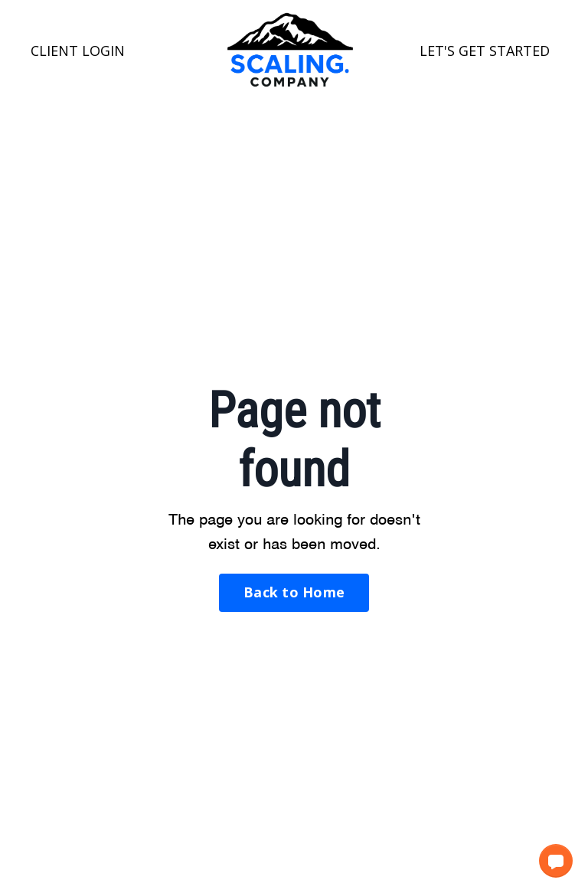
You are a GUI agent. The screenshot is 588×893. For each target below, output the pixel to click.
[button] (556, 861)
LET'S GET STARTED (485, 51)
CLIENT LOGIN (78, 51)
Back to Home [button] (294, 592)
